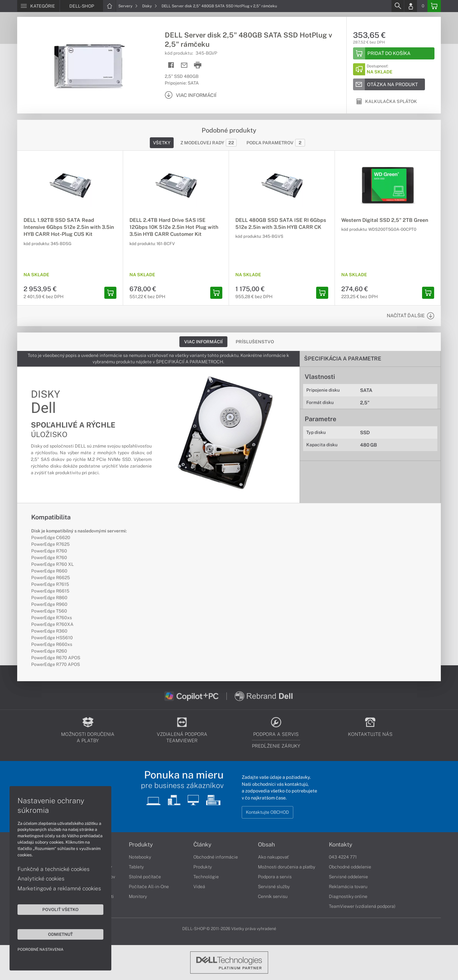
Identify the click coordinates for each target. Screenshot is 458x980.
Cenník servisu (273, 896)
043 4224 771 (343, 857)
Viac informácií (203, 342)
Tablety (136, 867)
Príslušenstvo (255, 342)
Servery (128, 6)
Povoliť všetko (60, 909)
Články (202, 845)
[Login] (411, 6)
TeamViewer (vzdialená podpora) (362, 906)
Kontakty (341, 845)
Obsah (266, 845)
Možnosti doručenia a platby (287, 867)
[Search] (398, 6)
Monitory (138, 896)
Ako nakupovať (273, 857)
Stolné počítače (145, 877)
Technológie (206, 877)
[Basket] (434, 6)
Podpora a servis (275, 877)
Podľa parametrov (276, 143)
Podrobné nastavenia (41, 949)
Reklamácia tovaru (348, 887)
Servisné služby (274, 887)
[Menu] (38, 6)
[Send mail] (184, 65)
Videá (199, 887)
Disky (150, 6)
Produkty (141, 845)
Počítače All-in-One (149, 887)
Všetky (162, 143)
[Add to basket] (394, 53)
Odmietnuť (60, 934)
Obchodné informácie (216, 857)
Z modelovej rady (208, 143)
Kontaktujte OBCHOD (267, 812)
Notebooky (140, 857)
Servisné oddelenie (348, 877)
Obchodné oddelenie (350, 867)
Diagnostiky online (348, 896)
